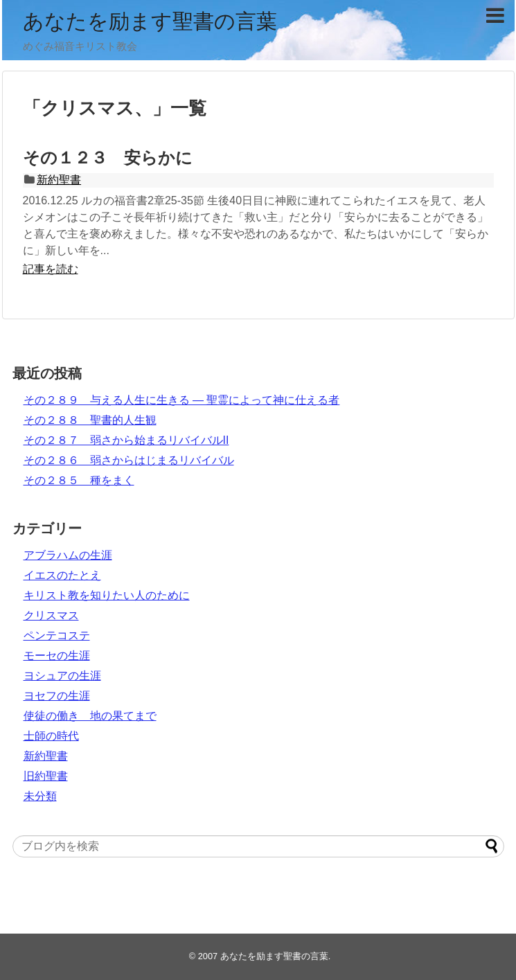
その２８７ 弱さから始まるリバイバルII (126, 440)
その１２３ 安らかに (108, 158)
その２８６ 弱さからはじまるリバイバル (129, 460)
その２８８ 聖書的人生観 (90, 420)
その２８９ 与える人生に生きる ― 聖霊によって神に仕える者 (182, 400)
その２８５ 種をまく (79, 480)
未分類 (40, 796)
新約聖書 (59, 180)
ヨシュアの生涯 (62, 676)
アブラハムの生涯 (68, 555)
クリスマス (51, 615)
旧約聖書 (46, 776)
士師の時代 (51, 736)
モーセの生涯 (57, 656)
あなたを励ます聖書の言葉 (150, 21)
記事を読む (51, 269)
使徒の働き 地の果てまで (90, 716)
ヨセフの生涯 (57, 696)
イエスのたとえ (62, 575)
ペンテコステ (57, 635)
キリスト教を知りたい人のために (107, 595)
